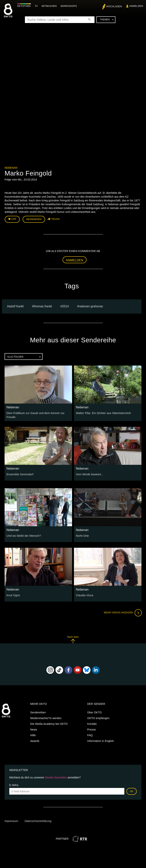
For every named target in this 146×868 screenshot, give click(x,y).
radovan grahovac (91, 306)
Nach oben (73, 639)
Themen (107, 20)
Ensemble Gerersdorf (20, 474)
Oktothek (25, 6)
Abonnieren (34, 219)
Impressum (11, 820)
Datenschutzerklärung (38, 820)
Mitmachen (50, 6)
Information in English (101, 740)
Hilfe (33, 735)
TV (37, 6)
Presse (92, 729)
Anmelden (75, 260)
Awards (35, 740)
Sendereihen (38, 712)
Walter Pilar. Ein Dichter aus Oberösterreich (103, 413)
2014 (65, 306)
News (34, 729)
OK (132, 791)
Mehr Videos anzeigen (122, 612)
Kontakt (92, 723)
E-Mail (14, 785)
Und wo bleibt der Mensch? (23, 535)
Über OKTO (94, 712)
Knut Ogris (13, 595)
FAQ (90, 735)
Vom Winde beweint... (89, 474)
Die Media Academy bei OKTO (49, 723)
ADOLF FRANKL (16, 306)
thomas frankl (43, 306)
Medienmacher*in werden (46, 718)
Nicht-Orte (82, 535)
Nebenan (11, 168)
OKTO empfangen (98, 718)
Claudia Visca (84, 595)
